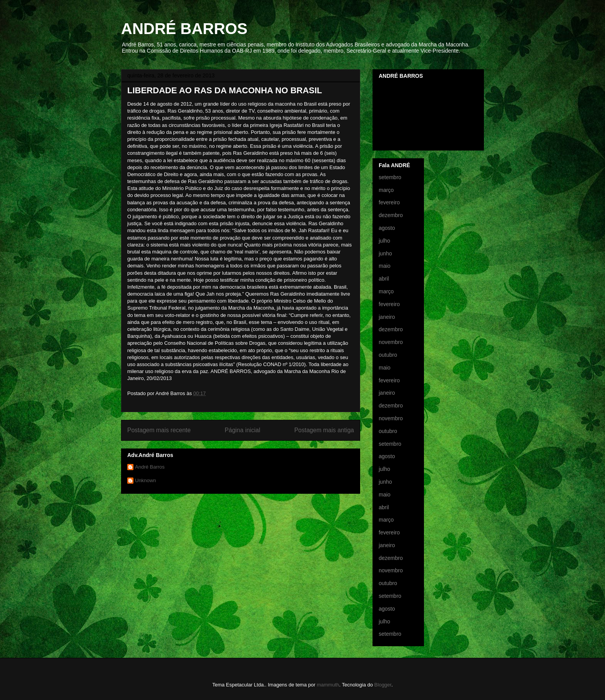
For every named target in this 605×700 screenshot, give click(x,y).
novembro (391, 342)
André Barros (150, 467)
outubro (388, 355)
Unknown (145, 480)
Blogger (383, 685)
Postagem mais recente (159, 430)
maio (385, 266)
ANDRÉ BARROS (184, 29)
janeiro (387, 317)
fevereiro (389, 202)
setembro (390, 177)
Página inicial (243, 430)
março (386, 190)
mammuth (328, 685)
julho (385, 241)
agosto (387, 228)
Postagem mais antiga (324, 430)
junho (385, 253)
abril (384, 279)
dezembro (391, 215)
